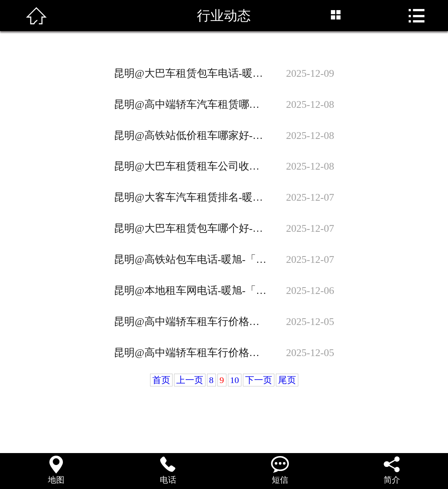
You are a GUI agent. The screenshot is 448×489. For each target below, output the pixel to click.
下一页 (259, 380)
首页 (161, 380)
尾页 (287, 380)
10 (235, 380)
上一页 (190, 380)
